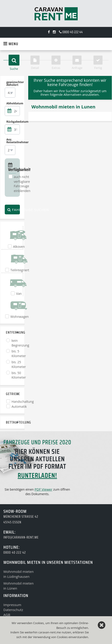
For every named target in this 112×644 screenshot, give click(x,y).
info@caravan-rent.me (21, 537)
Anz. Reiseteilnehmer (13, 141)
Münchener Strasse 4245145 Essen (21, 519)
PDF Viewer (43, 489)
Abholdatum (13, 103)
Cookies (62, 637)
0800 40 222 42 (15, 553)
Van (19, 294)
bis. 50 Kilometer (19, 375)
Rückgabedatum (13, 122)
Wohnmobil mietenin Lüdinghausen (19, 574)
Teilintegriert (20, 270)
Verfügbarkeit (12, 168)
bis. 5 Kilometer (19, 354)
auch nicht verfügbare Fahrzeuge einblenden (22, 184)
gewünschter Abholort (13, 84)
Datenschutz (13, 610)
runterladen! (37, 475)
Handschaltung (23, 402)
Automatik (19, 406)
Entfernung (12, 332)
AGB (7, 615)
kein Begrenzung (20, 343)
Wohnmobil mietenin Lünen (19, 586)
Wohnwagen (20, 317)
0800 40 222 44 (71, 32)
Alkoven (19, 247)
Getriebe (12, 394)
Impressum (12, 605)
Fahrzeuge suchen (14, 210)
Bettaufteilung (12, 422)
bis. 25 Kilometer (19, 364)
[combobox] (10, 93)
